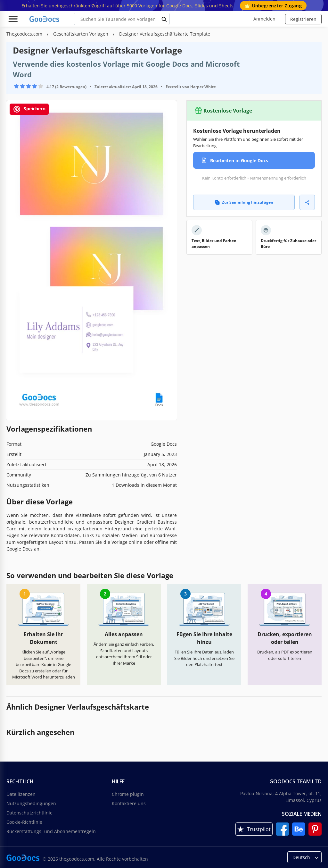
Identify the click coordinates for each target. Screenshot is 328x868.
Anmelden (264, 19)
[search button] (164, 19)
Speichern (29, 109)
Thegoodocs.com (25, 34)
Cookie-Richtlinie (24, 822)
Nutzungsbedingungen (31, 803)
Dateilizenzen (21, 794)
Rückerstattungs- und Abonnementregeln (51, 831)
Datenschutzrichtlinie (29, 813)
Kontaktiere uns (129, 803)
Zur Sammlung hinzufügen (244, 202)
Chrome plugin (128, 794)
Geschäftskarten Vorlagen (81, 34)
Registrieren (303, 19)
